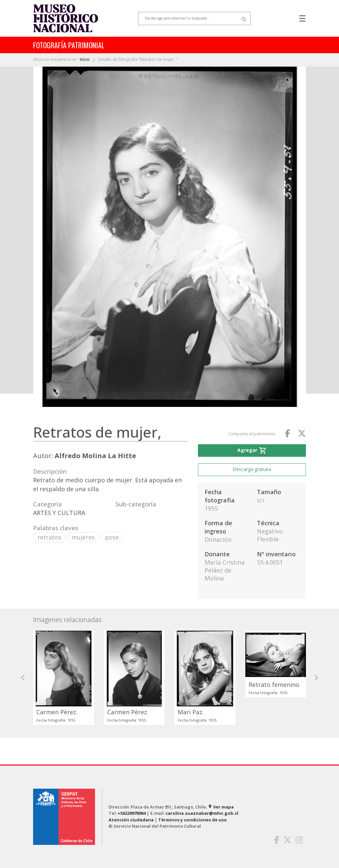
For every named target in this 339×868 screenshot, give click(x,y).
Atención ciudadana (131, 820)
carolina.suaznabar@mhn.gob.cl (202, 813)
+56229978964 (132, 813)
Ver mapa (221, 807)
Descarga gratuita (252, 469)
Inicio (85, 59)
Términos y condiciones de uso (193, 820)
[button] (23, 678)
